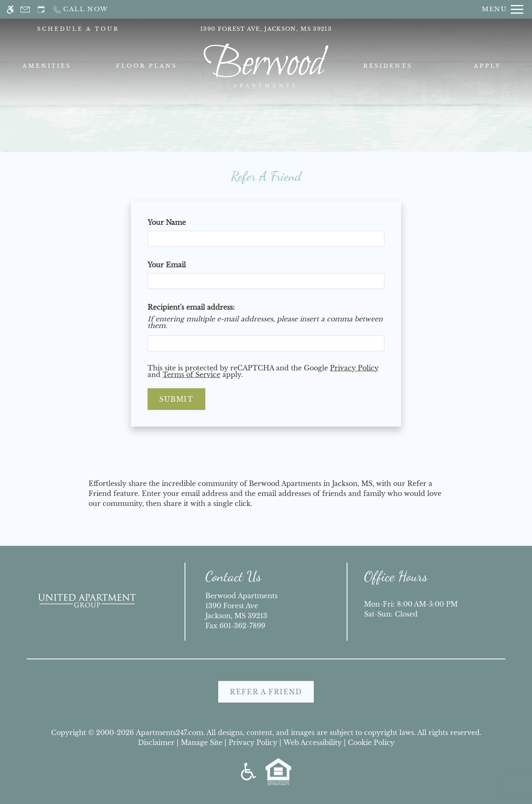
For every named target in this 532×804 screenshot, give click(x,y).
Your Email (181, 265)
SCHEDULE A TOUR (78, 29)
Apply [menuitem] (488, 66)
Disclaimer (156, 742)
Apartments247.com (170, 732)
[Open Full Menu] (502, 9)
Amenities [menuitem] (47, 66)
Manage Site (202, 742)
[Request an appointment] (41, 9)
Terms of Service (191, 375)
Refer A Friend (266, 692)
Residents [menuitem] (388, 66)
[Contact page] (25, 9)
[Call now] (80, 9)
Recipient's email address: (191, 307)
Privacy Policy (354, 368)
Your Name (181, 222)
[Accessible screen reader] (10, 9)
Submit (176, 399)
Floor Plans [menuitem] (147, 66)
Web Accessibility (313, 742)
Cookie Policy (371, 742)
